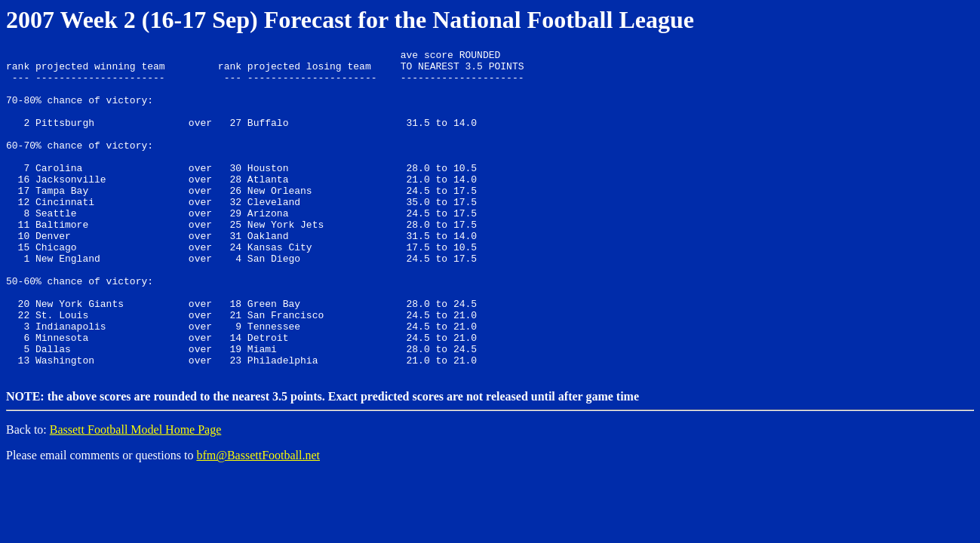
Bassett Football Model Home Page (136, 493)
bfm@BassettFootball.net (258, 518)
